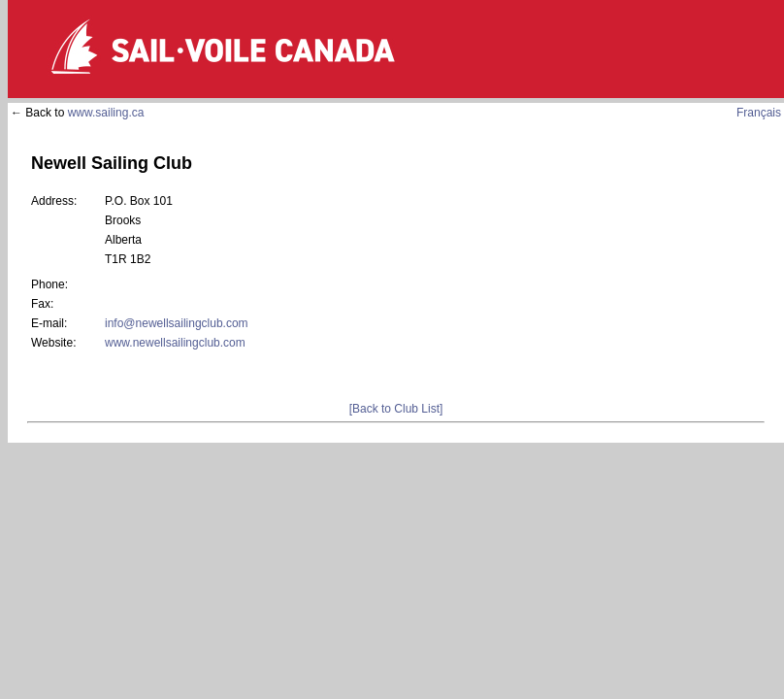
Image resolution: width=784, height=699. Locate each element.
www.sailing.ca (106, 113)
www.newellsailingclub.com (175, 343)
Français (759, 113)
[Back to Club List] (396, 409)
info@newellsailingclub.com (177, 323)
